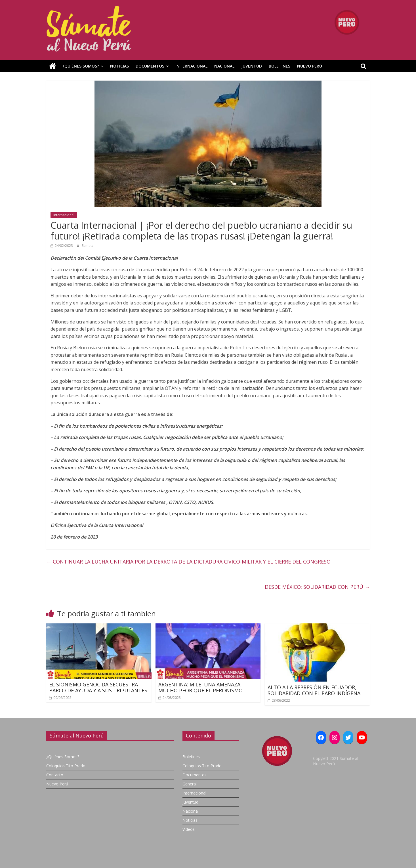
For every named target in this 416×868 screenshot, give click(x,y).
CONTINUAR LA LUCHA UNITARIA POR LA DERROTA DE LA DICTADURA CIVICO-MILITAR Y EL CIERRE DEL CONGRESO (188, 562)
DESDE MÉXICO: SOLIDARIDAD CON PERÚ (317, 587)
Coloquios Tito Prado (66, 766)
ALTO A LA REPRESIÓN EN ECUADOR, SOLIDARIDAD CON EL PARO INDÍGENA (314, 690)
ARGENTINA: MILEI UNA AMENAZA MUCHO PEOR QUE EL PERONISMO (200, 688)
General (190, 784)
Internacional (191, 66)
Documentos (150, 66)
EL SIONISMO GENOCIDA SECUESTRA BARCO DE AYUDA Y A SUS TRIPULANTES (98, 688)
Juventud (252, 66)
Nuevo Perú (310, 66)
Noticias (119, 66)
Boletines (280, 66)
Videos (189, 829)
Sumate (88, 246)
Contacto (55, 775)
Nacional (224, 66)
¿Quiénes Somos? (81, 66)
